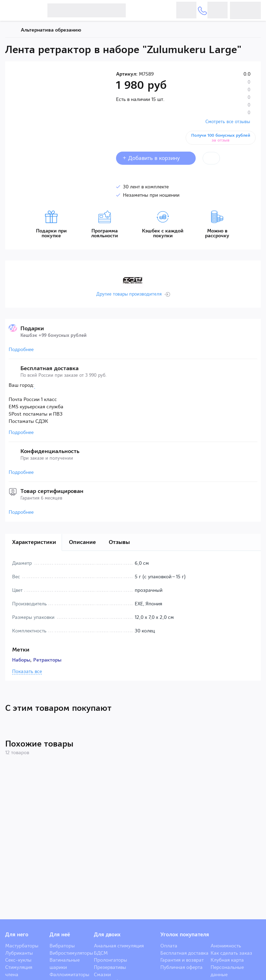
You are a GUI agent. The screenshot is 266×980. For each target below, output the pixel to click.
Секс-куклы (18, 960)
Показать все (27, 672)
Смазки (102, 974)
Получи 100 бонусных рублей (221, 138)
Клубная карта (227, 960)
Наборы (21, 660)
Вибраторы (62, 946)
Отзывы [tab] (119, 542)
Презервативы (110, 967)
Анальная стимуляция (119, 946)
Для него (17, 935)
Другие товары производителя (129, 294)
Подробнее (21, 349)
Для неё (60, 935)
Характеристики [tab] (34, 542)
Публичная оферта (181, 967)
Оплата (169, 946)
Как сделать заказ (231, 953)
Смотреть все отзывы (228, 122)
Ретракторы (47, 660)
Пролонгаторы (110, 960)
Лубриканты (19, 953)
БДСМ (101, 953)
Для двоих (107, 935)
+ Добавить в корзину (156, 158)
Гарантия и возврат (182, 960)
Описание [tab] (82, 542)
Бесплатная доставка (184, 953)
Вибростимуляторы (71, 953)
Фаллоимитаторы (69, 974)
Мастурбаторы (22, 946)
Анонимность (226, 946)
